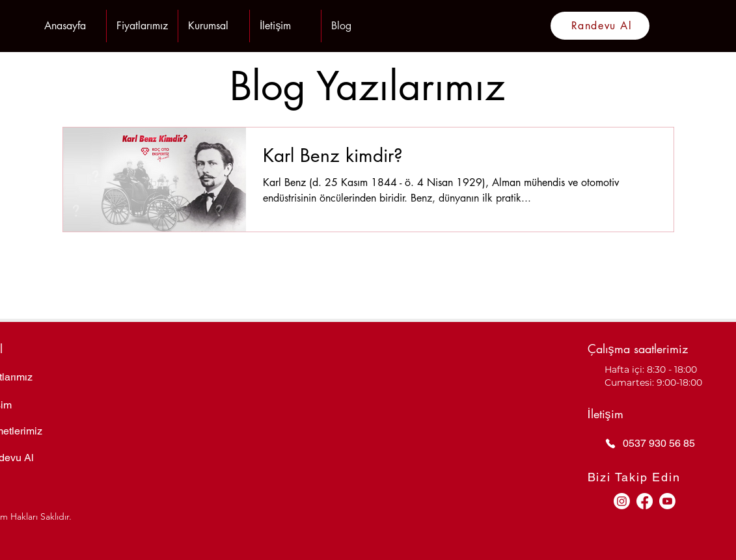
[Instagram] (622, 501)
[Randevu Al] (600, 26)
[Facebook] (645, 501)
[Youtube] (667, 501)
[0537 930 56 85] (661, 444)
